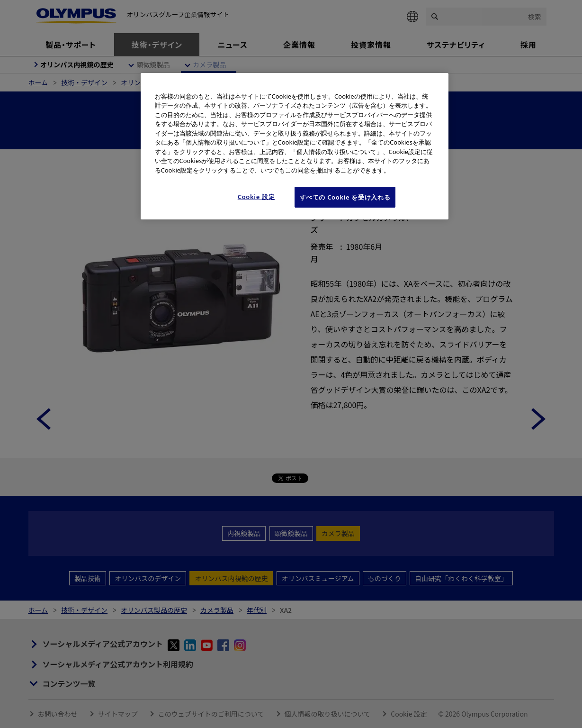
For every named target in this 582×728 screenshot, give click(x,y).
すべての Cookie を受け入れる (345, 197)
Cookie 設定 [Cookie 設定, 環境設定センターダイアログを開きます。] (256, 197)
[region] (295, 146)
